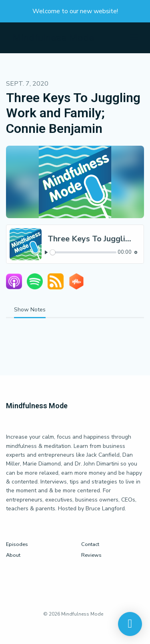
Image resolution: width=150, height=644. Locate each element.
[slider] (83, 252)
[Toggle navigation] (134, 38)
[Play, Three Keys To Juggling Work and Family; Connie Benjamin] (46, 252)
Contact (90, 544)
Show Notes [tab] (30, 310)
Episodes (17, 544)
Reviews (91, 555)
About (13, 555)
